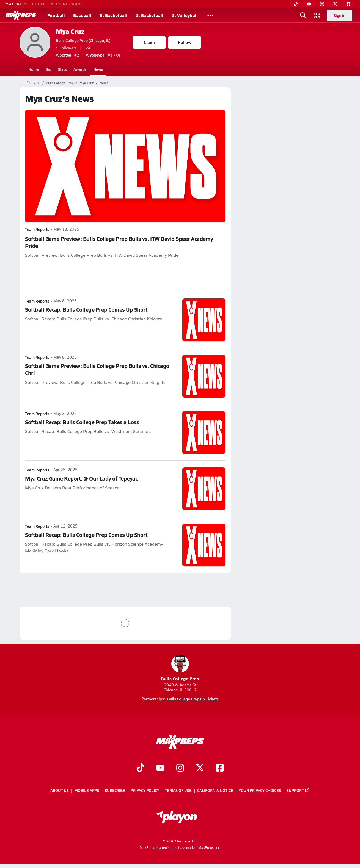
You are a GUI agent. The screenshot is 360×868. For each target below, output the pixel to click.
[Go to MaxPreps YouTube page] (160, 768)
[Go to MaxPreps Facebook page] (220, 768)
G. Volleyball (185, 15)
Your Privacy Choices (260, 790)
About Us (60, 790)
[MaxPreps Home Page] (28, 83)
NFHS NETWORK (67, 4)
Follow (185, 42)
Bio (48, 69)
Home (34, 69)
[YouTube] (309, 4)
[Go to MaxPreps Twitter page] (200, 768)
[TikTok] (296, 4)
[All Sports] (210, 15)
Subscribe (115, 790)
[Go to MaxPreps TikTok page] (141, 768)
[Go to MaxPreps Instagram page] (180, 768)
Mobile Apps (87, 790)
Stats (62, 69)
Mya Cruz (70, 31)
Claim (149, 42)
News (98, 69)
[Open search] (303, 15)
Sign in (340, 15)
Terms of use (178, 790)
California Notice (215, 790)
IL (39, 83)
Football (56, 15)
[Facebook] (348, 4)
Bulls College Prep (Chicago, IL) (83, 40)
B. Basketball (113, 15)
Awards (80, 69)
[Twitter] (335, 4)
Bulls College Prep (60, 83)
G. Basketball (149, 15)
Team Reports (37, 229)
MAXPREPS (17, 4)
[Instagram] (322, 4)
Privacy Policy (145, 790)
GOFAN (39, 4)
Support (298, 790)
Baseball (82, 15)
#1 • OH (104, 55)
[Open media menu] (317, 15)
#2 (68, 55)
